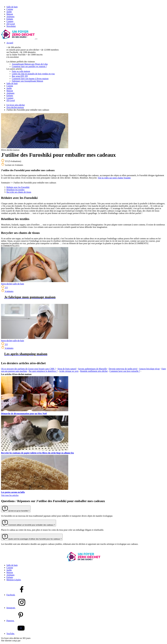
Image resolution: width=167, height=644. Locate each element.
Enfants (10, 19)
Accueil (10, 43)
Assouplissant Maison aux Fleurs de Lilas (30, 64)
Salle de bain (12, 7)
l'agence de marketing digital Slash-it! (37, 641)
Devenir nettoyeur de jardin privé (123, 369)
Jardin (9, 12)
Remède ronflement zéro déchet (94, 371)
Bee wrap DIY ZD (20, 76)
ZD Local (11, 24)
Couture (10, 21)
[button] (16, 509)
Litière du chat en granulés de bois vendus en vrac (33, 74)
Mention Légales (14, 580)
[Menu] (36, 39)
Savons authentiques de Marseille (93, 369)
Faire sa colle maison (21, 71)
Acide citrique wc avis (69, 371)
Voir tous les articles (10, 495)
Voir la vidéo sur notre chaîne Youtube (114, 178)
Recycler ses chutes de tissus (19, 192)
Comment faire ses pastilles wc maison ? (29, 66)
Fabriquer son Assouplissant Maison (27, 81)
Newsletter (11, 26)
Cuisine (10, 9)
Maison (10, 14)
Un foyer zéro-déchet (16, 105)
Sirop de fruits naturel (67, 369)
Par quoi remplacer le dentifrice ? (43, 371)
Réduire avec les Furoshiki (18, 187)
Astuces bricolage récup (149, 369)
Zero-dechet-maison (15, 107)
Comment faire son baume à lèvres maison (30, 79)
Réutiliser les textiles (15, 190)
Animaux (10, 16)
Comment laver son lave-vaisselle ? (125, 371)
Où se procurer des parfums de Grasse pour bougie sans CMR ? (28, 369)
